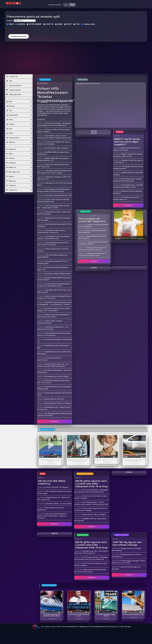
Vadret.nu (19, 142)
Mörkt (72, 5)
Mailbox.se (19, 167)
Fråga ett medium (13, 90)
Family (19, 120)
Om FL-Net (119, 627)
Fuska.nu (19, 158)
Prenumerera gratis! (19, 36)
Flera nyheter (55, 421)
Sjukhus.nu (19, 181)
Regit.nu (19, 176)
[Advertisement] (76, 59)
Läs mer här (41, 119)
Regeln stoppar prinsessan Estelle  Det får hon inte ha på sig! (91, 571)
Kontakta (128, 627)
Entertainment (19, 115)
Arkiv (9, 81)
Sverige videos (19, 138)
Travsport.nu (19, 190)
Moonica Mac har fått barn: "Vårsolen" (58, 403)
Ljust (66, 5)
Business (19, 106)
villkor (93, 24)
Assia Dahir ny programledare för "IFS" (59, 195)
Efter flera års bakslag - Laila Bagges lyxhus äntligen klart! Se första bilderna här (91, 491)
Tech (19, 111)
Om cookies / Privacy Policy (51, 627)
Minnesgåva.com (19, 172)
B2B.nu (19, 154)
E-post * (10, 21)
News (19, 102)
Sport (19, 129)
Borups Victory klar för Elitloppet (57, 487)
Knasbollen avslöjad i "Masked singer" (58, 274)
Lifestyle (19, 124)
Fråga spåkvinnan (14, 94)
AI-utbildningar (83, 627)
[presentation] (19, 29)
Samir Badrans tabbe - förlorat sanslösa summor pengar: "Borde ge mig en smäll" (91, 503)
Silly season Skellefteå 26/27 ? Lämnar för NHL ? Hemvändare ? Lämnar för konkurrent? (52, 516)
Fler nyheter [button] (128, 205)
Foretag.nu (19, 163)
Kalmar (19, 133)
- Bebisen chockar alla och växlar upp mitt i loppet (130, 238)
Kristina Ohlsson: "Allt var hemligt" (57, 148)
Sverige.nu (19, 185)
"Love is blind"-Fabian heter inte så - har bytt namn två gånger (91, 509)
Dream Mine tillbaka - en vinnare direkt (59, 504)
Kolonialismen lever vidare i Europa (57, 376)
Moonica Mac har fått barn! (54, 399)
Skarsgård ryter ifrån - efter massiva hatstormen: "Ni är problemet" (91, 552)
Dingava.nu (19, 149)
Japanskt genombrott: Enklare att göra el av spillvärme (93, 243)
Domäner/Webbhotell (96, 627)
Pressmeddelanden (69, 627)
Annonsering (110, 627)
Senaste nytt (12, 76)
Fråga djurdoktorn (14, 85)
